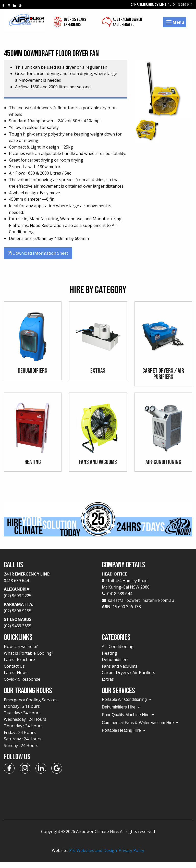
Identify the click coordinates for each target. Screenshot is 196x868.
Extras (108, 685)
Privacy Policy (131, 857)
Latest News (16, 679)
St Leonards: (49, 629)
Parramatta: (49, 614)
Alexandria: (49, 599)
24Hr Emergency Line (161, 4)
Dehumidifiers (115, 666)
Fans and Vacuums (120, 672)
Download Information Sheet (38, 253)
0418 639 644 (117, 600)
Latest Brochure (19, 666)
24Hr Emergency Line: (49, 584)
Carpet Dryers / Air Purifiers (128, 679)
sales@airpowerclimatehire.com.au (141, 606)
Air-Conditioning (118, 653)
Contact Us (14, 672)
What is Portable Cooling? (29, 659)
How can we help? (21, 653)
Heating (109, 659)
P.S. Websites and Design (93, 857)
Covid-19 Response (22, 685)
